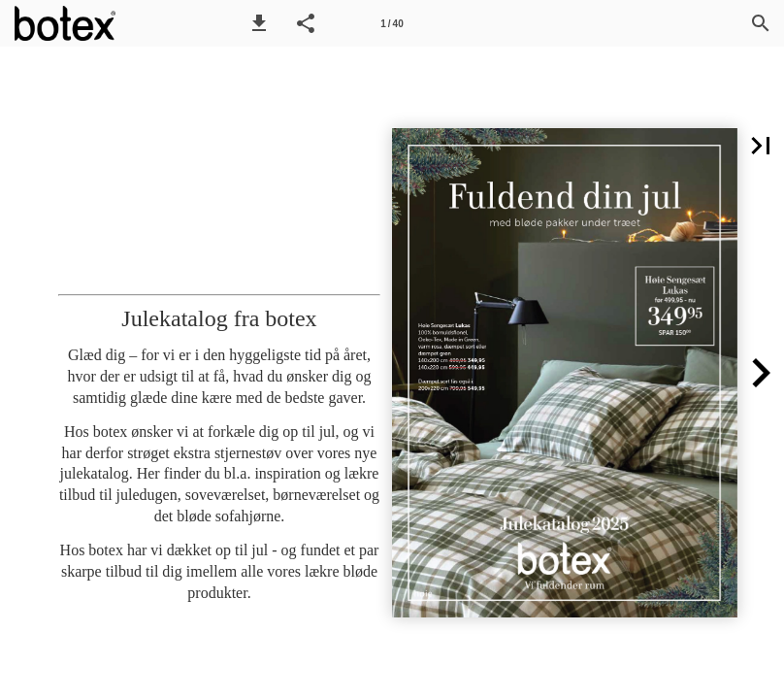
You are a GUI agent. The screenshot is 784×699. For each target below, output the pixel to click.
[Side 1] (392, 23)
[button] (259, 23)
